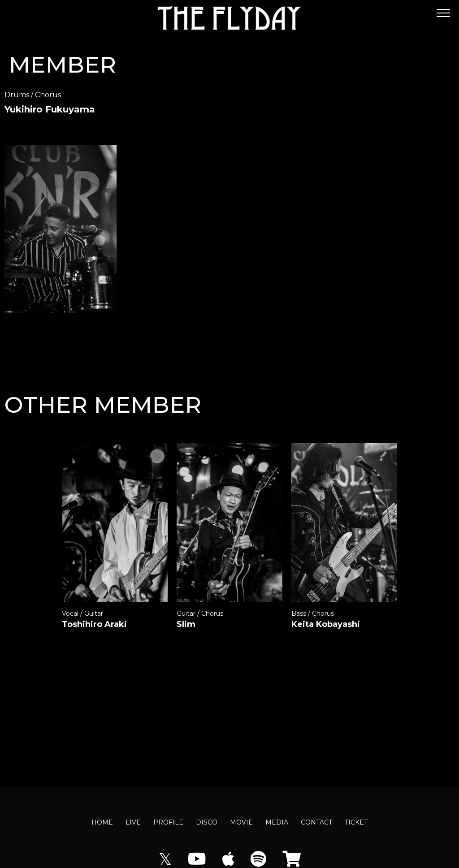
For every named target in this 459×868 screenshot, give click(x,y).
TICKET (356, 822)
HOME (102, 822)
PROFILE (168, 822)
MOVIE (241, 822)
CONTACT (316, 822)
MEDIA (277, 822)
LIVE (133, 822)
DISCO (207, 822)
